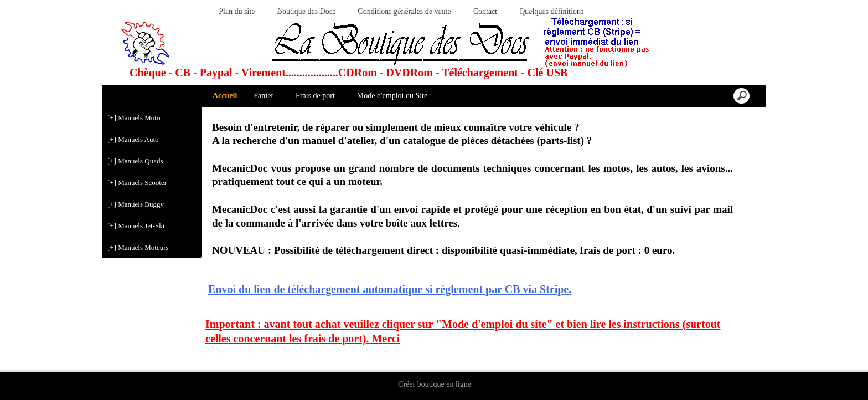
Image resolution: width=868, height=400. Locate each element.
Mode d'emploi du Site (392, 96)
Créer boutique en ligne (435, 384)
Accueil (225, 96)
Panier (263, 96)
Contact (484, 11)
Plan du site (236, 11)
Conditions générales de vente (404, 11)
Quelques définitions (551, 11)
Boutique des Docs (306, 11)
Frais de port (315, 96)
